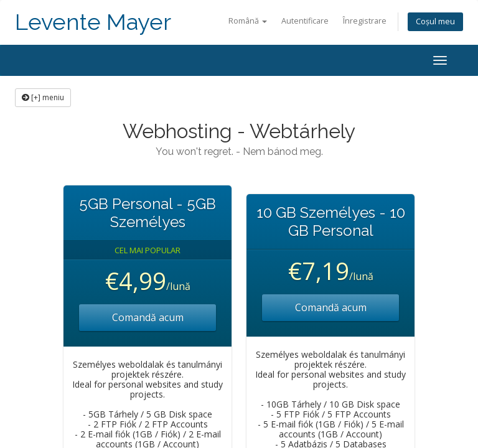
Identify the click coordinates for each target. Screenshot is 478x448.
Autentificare (305, 21)
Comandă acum (148, 317)
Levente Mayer (93, 22)
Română (248, 21)
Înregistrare (365, 21)
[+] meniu (43, 97)
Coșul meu (435, 21)
